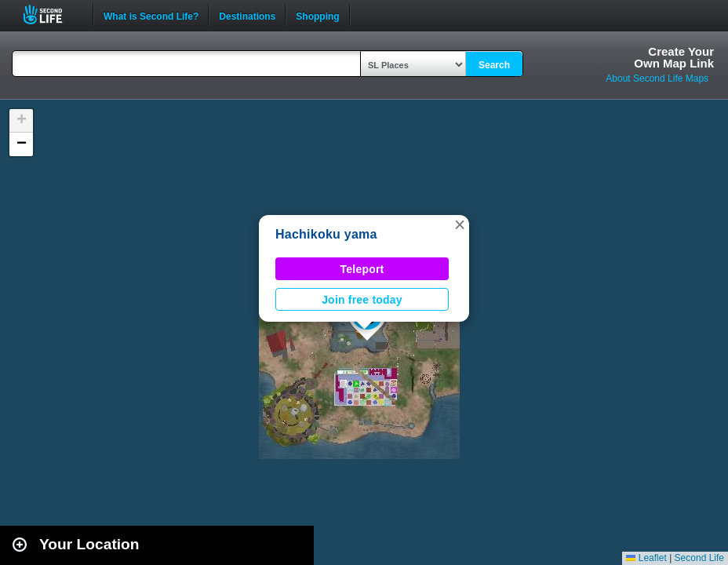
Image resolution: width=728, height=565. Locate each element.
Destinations (247, 15)
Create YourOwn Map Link (674, 57)
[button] (460, 224)
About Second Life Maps (657, 78)
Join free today (362, 300)
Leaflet (646, 558)
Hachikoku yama (326, 234)
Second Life (51, 15)
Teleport (362, 269)
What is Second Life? (151, 15)
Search (494, 65)
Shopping (317, 15)
